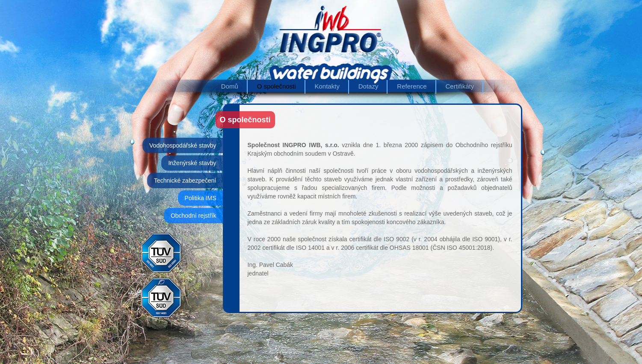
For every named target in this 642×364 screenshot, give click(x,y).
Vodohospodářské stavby (183, 145)
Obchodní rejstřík (194, 216)
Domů (230, 86)
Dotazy (368, 86)
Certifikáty (460, 86)
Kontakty (327, 86)
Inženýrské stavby (192, 163)
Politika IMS (201, 198)
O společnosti (277, 86)
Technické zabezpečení (185, 181)
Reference (412, 86)
